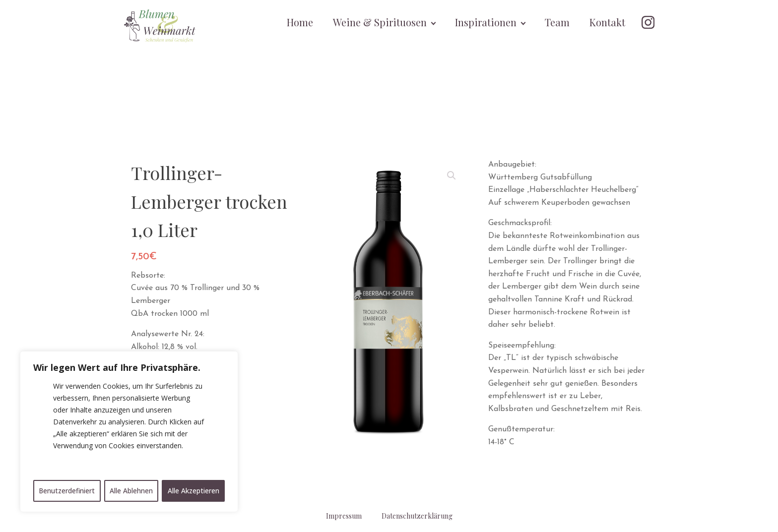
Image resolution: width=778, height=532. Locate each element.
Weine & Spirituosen (380, 22)
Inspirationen (486, 22)
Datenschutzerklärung (417, 516)
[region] (129, 432)
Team (558, 22)
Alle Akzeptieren (194, 491)
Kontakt (608, 22)
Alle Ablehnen (132, 491)
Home (300, 22)
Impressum (344, 516)
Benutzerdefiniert (67, 491)
